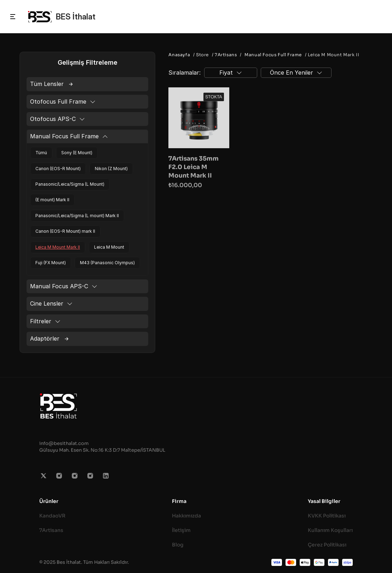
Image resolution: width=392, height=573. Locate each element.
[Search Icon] (379, 17)
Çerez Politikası (327, 545)
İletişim (181, 530)
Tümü (41, 153)
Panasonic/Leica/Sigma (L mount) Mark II (77, 216)
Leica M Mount (109, 247)
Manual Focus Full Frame (273, 55)
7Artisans (51, 530)
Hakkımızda (186, 516)
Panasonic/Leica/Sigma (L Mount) (70, 184)
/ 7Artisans (224, 55)
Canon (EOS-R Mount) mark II (65, 231)
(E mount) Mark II (52, 200)
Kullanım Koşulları (330, 530)
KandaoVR (52, 516)
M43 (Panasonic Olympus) (107, 263)
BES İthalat (76, 17)
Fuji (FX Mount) (51, 263)
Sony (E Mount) (77, 153)
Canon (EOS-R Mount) (58, 169)
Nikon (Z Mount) (111, 169)
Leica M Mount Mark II (58, 247)
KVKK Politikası (327, 516)
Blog (178, 545)
